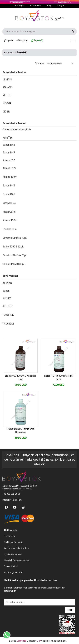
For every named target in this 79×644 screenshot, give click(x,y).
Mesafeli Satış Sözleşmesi (17, 560)
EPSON (7, 103)
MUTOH (7, 95)
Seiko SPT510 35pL (14, 264)
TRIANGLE (8, 324)
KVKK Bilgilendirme (13, 572)
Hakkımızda (36, 6)
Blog (49, 6)
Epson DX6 (9, 194)
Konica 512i (9, 168)
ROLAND (7, 87)
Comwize (22, 641)
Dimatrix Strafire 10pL (15, 238)
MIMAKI (7, 80)
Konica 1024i (10, 220)
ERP (39, 641)
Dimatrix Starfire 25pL (15, 255)
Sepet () (37, 40)
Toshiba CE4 (9, 229)
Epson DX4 (9, 145)
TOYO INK (8, 315)
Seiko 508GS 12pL (13, 247)
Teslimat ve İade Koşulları (16, 548)
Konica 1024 (9, 177)
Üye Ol (9, 40)
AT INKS (7, 283)
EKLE (70, 610)
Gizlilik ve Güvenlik (13, 542)
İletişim (61, 6)
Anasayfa (9, 53)
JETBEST (8, 306)
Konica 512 (9, 160)
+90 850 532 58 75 (11, 494)
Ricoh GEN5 (9, 212)
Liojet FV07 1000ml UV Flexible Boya (21, 377)
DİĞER (6, 112)
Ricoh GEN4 (9, 203)
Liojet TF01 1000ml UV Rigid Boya (58, 377)
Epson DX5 (9, 186)
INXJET (7, 299)
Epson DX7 (9, 153)
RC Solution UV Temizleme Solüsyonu (21, 431)
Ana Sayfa (19, 6)
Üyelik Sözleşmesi (13, 554)
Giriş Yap (22, 40)
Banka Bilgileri (11, 566)
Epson (6, 291)
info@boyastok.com (12, 500)
